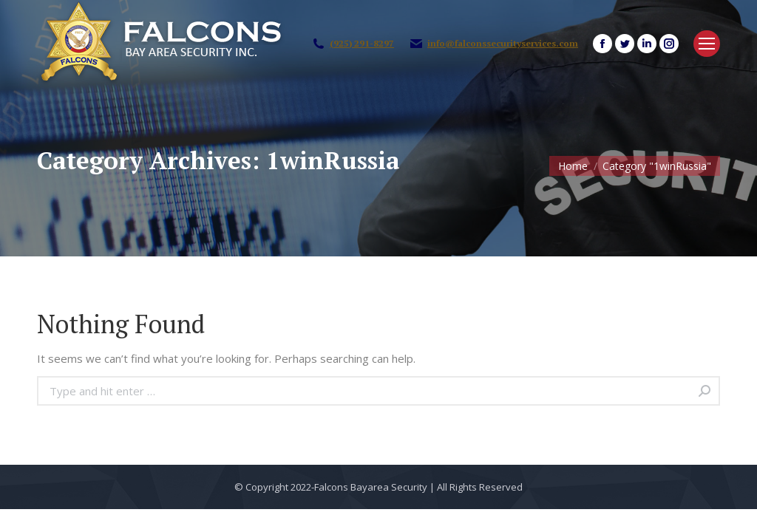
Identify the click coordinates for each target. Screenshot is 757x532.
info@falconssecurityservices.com (503, 43)
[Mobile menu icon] (707, 44)
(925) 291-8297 (362, 43)
